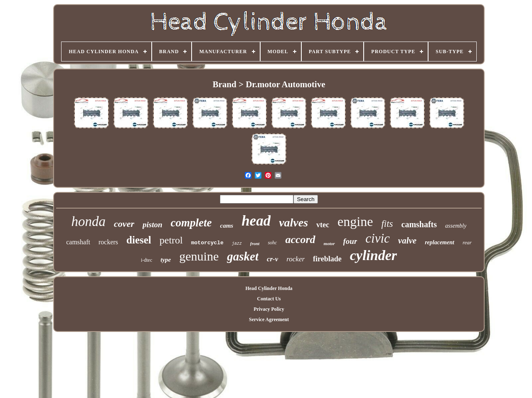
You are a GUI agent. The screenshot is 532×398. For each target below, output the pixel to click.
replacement (440, 242)
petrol (171, 240)
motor (329, 243)
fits (387, 224)
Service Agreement (269, 319)
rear (467, 242)
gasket (243, 256)
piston (153, 225)
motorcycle (207, 243)
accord (300, 240)
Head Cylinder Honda (269, 288)
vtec (323, 225)
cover (124, 224)
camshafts (419, 224)
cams (227, 226)
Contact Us (269, 299)
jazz (237, 244)
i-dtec (147, 260)
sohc (272, 243)
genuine (199, 256)
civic (378, 238)
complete (191, 223)
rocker (296, 259)
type (166, 260)
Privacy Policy (269, 309)
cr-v (272, 259)
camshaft (78, 242)
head (256, 221)
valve (407, 241)
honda (89, 221)
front (255, 243)
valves (293, 222)
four (350, 241)
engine (355, 221)
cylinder (373, 255)
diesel (139, 240)
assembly (456, 226)
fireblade (327, 259)
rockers (108, 242)
